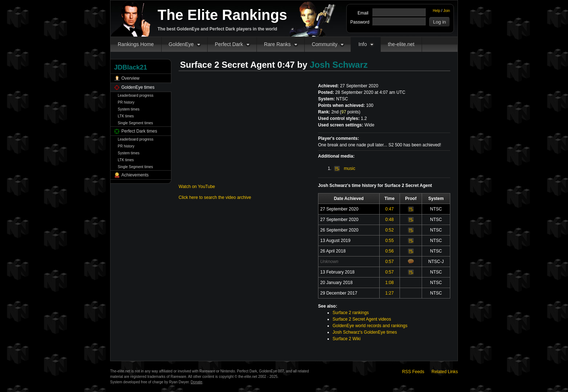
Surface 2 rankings (351, 313)
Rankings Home (136, 44)
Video (411, 209)
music (345, 168)
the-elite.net (401, 44)
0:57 (390, 262)
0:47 (390, 209)
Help (437, 11)
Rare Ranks (277, 44)
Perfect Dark (229, 44)
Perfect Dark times (139, 131)
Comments (411, 261)
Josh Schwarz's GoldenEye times (365, 332)
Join (447, 11)
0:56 (390, 251)
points (350, 112)
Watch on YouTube (197, 187)
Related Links (445, 372)
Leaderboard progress (135, 95)
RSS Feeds (413, 372)
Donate (196, 382)
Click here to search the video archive (215, 197)
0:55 (390, 241)
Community (325, 44)
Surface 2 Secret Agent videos (362, 319)
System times (129, 109)
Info (362, 44)
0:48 (390, 220)
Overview (130, 78)
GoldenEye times (138, 87)
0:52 (390, 230)
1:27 (390, 293)
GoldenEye (181, 44)
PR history (126, 102)
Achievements (135, 175)
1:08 (390, 283)
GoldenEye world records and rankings (370, 326)
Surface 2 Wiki (346, 339)
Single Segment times (135, 123)
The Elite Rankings (222, 15)
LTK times (126, 116)
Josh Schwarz (339, 65)
